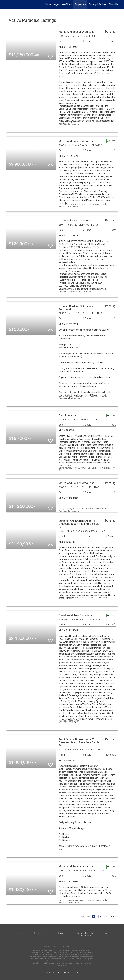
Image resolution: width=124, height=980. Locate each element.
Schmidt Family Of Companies (84, 934)
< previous (86, 917)
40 (107, 917)
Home (48, 4)
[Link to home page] (8, 4)
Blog (106, 933)
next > (114, 917)
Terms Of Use (51, 973)
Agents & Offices (63, 4)
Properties (80, 4)
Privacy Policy (72, 973)
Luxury (62, 933)
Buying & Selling (97, 4)
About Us (113, 4)
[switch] (50, 56)
